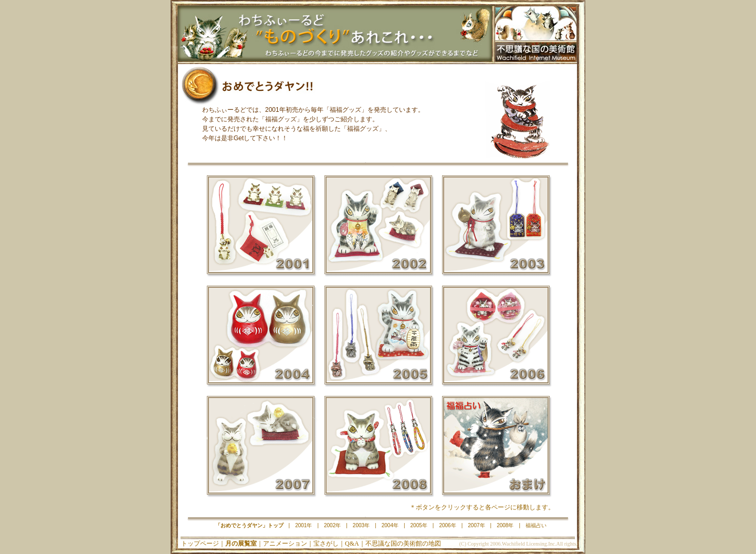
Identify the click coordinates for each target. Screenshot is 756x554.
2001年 (260, 228)
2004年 (260, 338)
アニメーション (285, 543)
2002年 (378, 228)
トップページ (200, 543)
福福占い (496, 448)
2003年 (496, 228)
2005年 (378, 338)
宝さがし (326, 543)
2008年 (378, 448)
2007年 (260, 448)
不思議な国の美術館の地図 (403, 543)
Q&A (352, 543)
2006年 (496, 338)
